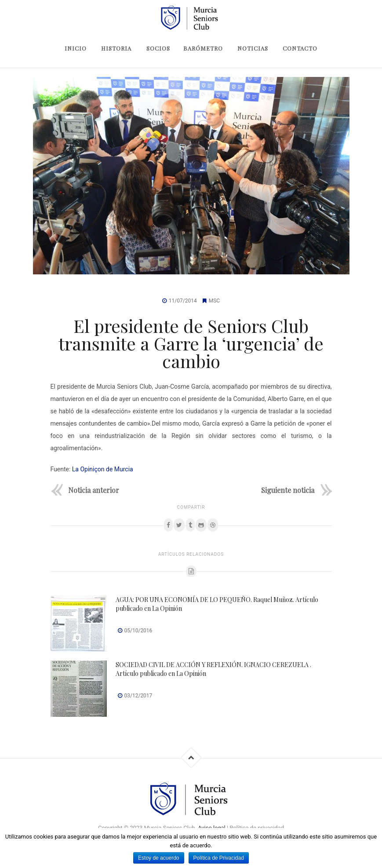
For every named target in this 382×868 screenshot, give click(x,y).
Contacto (300, 48)
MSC (214, 301)
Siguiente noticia (288, 490)
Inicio (76, 48)
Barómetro (203, 48)
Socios (158, 48)
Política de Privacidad (219, 858)
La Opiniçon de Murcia (103, 469)
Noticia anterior (94, 490)
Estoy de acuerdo (158, 858)
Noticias (253, 48)
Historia (116, 48)
